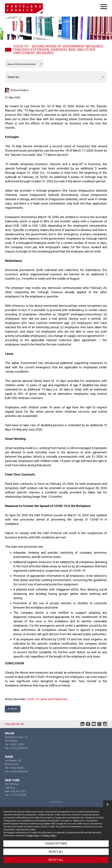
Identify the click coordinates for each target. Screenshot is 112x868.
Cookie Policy (33, 836)
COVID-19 (32, 699)
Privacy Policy (50, 836)
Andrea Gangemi (20, 90)
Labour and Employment (54, 699)
